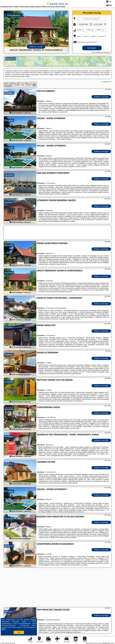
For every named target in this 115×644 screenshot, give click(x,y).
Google (34, 620)
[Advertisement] (58, 588)
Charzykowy (9, 93)
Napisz (113, 643)
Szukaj (92, 48)
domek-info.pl (57, 4)
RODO (3, 629)
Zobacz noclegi (101, 97)
